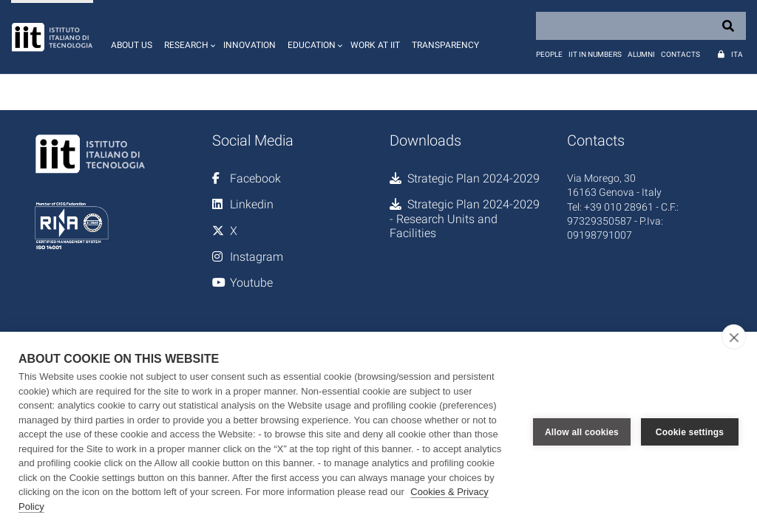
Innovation (249, 45)
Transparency (445, 45)
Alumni (641, 54)
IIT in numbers (595, 54)
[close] (734, 337)
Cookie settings (690, 432)
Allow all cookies (582, 432)
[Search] (641, 26)
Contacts (680, 54)
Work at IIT (375, 45)
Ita (737, 54)
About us (132, 45)
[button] (188, 37)
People (549, 54)
